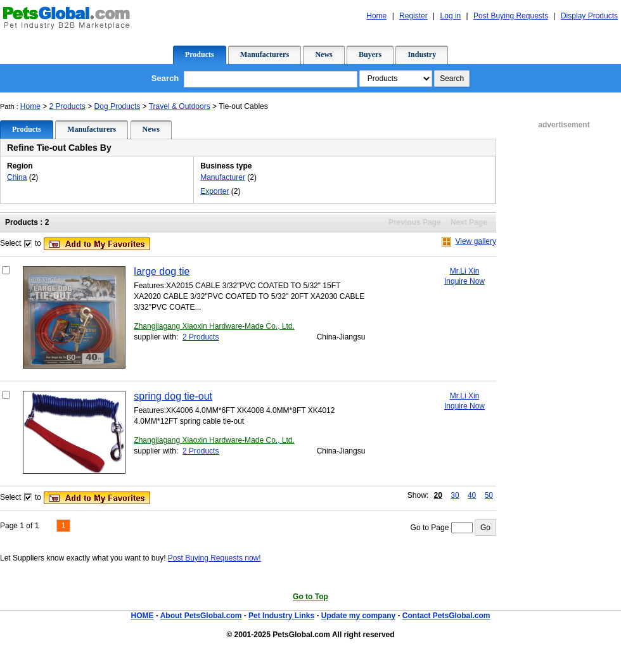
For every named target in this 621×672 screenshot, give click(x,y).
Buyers (370, 54)
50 (489, 495)
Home (30, 106)
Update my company (358, 616)
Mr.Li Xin (465, 271)
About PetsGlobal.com (201, 616)
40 (472, 495)
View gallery (476, 241)
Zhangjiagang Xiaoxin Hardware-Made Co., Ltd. (214, 326)
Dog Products (118, 106)
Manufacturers (265, 54)
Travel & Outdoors (180, 106)
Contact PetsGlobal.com (446, 616)
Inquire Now (464, 281)
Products (200, 54)
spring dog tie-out (173, 396)
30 (455, 495)
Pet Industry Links (281, 616)
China (17, 177)
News (323, 54)
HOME (142, 616)
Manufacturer (223, 177)
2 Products (67, 106)
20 (438, 495)
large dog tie (162, 271)
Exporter (214, 191)
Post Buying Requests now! (214, 558)
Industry (422, 54)
